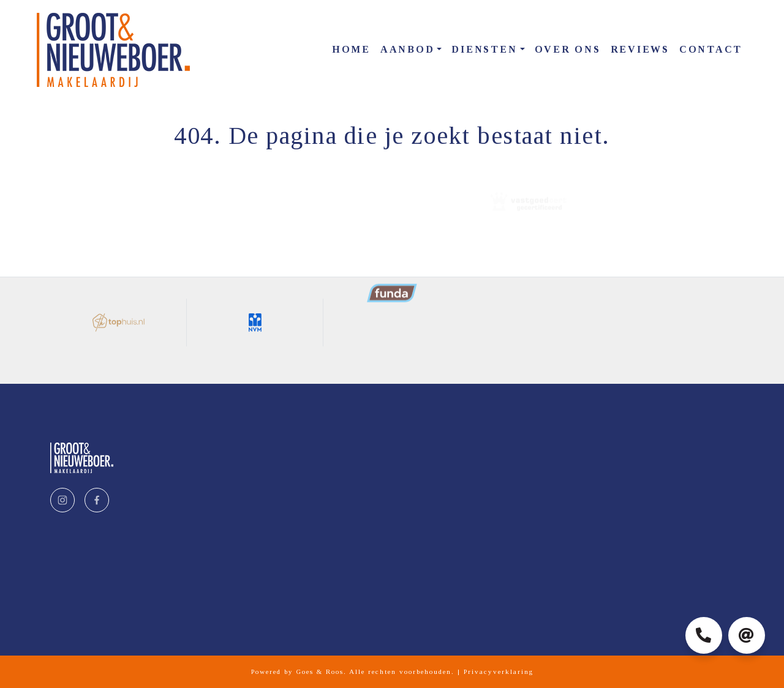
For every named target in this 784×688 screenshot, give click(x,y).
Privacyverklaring (499, 671)
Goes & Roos (320, 671)
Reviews (640, 49)
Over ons (568, 49)
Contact (711, 49)
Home (351, 49)
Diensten (484, 49)
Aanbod (408, 49)
